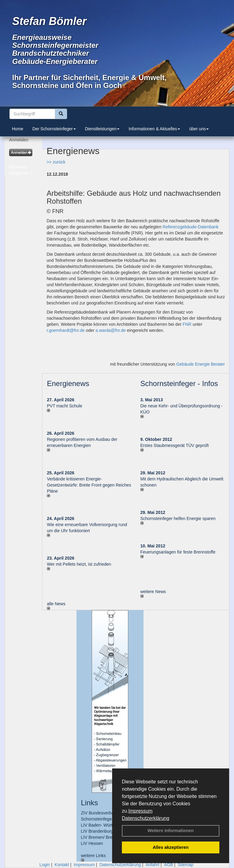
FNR (187, 324)
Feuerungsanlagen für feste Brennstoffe (178, 552)
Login (44, 865)
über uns (199, 129)
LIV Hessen (92, 843)
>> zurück (56, 162)
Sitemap (185, 865)
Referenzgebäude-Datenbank (191, 227)
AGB (168, 865)
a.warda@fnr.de (111, 330)
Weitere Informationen (171, 831)
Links (90, 803)
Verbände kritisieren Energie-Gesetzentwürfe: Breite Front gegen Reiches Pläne (89, 485)
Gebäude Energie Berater (200, 364)
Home (18, 129)
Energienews (68, 383)
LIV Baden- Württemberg (105, 825)
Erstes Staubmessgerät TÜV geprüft (175, 445)
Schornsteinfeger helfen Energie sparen (178, 518)
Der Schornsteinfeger (54, 129)
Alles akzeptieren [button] (171, 847)
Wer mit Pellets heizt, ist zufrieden (79, 564)
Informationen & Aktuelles (154, 129)
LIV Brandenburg (97, 831)
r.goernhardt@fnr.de (66, 330)
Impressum (140, 811)
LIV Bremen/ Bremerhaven (106, 837)
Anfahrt (152, 865)
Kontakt (62, 865)
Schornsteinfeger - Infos (179, 383)
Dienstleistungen (102, 129)
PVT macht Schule (65, 406)
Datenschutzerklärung (146, 818)
